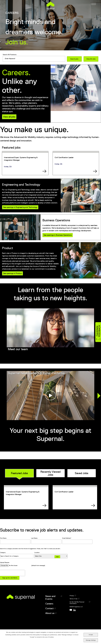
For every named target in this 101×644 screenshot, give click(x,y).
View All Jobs (91, 59)
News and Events (50, 598)
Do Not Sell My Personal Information (77, 603)
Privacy (72, 596)
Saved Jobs (82, 473)
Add (57, 557)
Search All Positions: (10, 55)
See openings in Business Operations (58, 235)
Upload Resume (5, 562)
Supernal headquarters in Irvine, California (36, 373)
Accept (91, 635)
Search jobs (74, 59)
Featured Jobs (19, 473)
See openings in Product (12, 273)
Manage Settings (91, 640)
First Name (3, 538)
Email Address (66, 538)
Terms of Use (73, 599)
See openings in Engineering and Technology (20, 207)
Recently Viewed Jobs (50, 473)
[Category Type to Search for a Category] (17, 556)
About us (50, 613)
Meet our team (18, 349)
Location (37, 552)
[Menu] (93, 4)
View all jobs (9, 117)
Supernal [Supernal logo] (50, 6)
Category (3, 552)
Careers (49, 604)
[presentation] (12, 573)
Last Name (34, 538)
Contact (49, 608)
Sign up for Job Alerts (10, 578)
